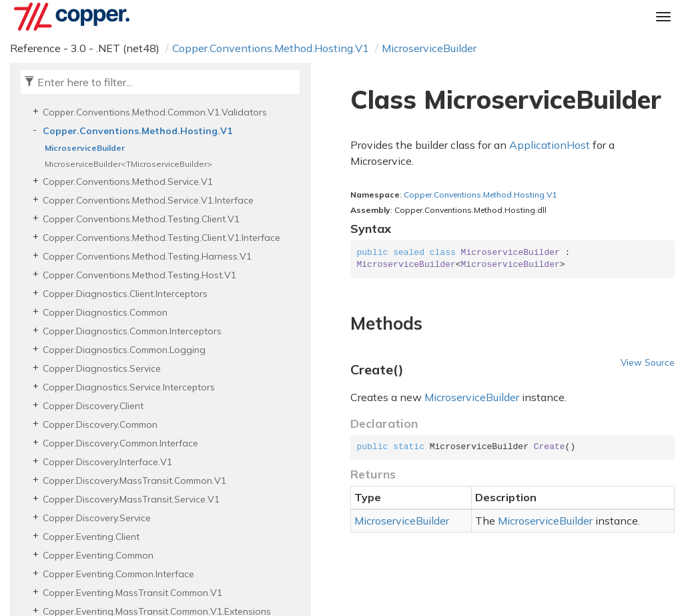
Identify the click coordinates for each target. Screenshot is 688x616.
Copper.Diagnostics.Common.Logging (124, 350)
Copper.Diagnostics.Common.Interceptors (132, 331)
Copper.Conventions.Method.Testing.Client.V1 (141, 219)
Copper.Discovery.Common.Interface (120, 443)
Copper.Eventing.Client (91, 537)
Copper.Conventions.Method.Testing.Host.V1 (139, 275)
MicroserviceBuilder (429, 48)
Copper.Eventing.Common (98, 555)
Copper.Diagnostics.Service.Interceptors (129, 387)
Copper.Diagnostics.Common (105, 312)
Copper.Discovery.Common (100, 424)
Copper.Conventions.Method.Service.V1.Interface (148, 200)
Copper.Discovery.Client (93, 406)
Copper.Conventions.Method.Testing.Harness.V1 (147, 256)
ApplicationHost (550, 145)
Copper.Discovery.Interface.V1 (107, 462)
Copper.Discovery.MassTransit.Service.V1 (131, 499)
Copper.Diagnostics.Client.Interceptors (125, 294)
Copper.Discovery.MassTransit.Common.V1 (134, 481)
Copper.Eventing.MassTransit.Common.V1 (132, 593)
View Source (648, 362)
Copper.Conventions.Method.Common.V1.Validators (155, 112)
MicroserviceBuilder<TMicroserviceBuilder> (128, 164)
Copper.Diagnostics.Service (102, 368)
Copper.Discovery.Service (97, 518)
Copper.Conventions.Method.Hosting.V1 (271, 48)
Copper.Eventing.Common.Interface (118, 574)
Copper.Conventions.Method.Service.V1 (128, 182)
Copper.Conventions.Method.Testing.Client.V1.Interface (161, 238)
